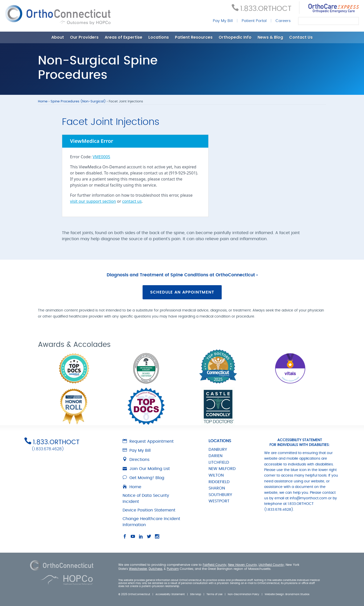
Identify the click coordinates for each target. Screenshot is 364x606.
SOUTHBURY (220, 495)
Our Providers (84, 37)
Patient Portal (254, 21)
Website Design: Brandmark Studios (287, 594)
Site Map (196, 594)
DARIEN (215, 456)
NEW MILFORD (222, 469)
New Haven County (243, 565)
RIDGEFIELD (219, 482)
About (58, 37)
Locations (159, 37)
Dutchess (155, 569)
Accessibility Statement (170, 594)
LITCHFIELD (219, 462)
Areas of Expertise (123, 37)
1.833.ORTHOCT (266, 9)
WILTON (216, 475)
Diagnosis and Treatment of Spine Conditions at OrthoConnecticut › (182, 275)
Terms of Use (214, 594)
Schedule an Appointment (182, 292)
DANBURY (218, 450)
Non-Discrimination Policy (244, 594)
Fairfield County (215, 565)
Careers (283, 21)
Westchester (138, 569)
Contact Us (301, 37)
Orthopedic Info (235, 37)
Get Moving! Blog (143, 478)
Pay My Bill (223, 21)
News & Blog (270, 37)
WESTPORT (219, 501)
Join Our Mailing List (146, 469)
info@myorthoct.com (308, 498)
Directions (136, 460)
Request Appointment (148, 441)
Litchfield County (271, 565)
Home (43, 102)
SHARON (217, 488)
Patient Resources (194, 37)
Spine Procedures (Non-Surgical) (78, 102)
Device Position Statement (149, 510)
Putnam (173, 569)
